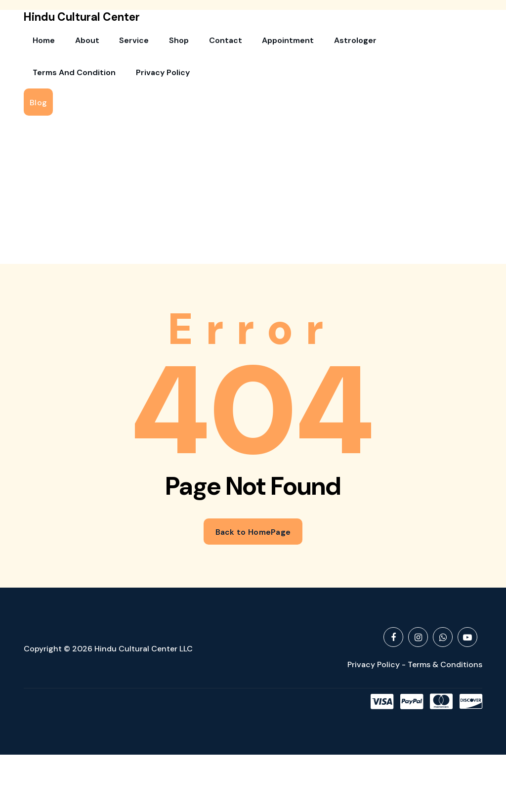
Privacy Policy (56, 79)
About (75, 42)
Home (40, 42)
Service (114, 42)
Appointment (243, 42)
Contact (189, 42)
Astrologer (302, 42)
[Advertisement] (253, 199)
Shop (150, 42)
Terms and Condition (377, 42)
